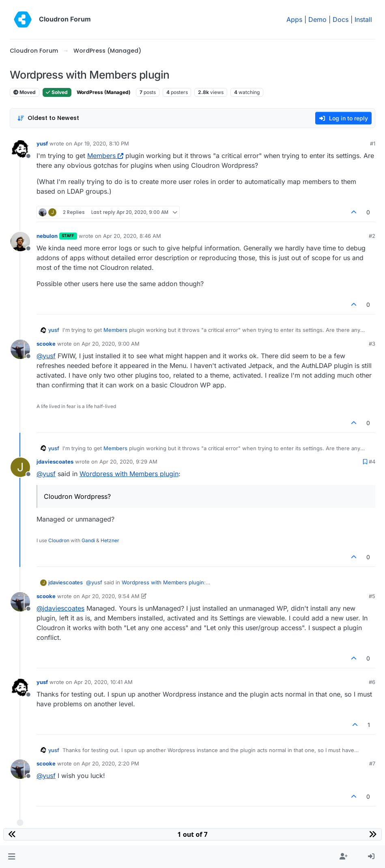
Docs (341, 19)
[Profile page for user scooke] (20, 349)
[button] (12, 857)
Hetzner (110, 540)
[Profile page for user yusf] (20, 149)
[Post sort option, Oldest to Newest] (48, 118)
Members (105, 156)
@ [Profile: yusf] (46, 356)
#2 (372, 236)
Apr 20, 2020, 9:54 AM (111, 596)
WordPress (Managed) (104, 92)
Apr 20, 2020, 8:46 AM (132, 236)
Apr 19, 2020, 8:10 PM (101, 143)
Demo (317, 19)
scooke (46, 344)
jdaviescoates (55, 462)
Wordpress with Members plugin (129, 474)
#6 (372, 682)
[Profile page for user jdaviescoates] (20, 467)
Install (363, 19)
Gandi (88, 540)
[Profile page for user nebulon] (20, 242)
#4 (372, 462)
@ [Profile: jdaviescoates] (60, 608)
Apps (294, 19)
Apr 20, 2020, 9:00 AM (111, 344)
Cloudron (59, 540)
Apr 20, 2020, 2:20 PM (110, 763)
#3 (372, 344)
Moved (25, 92)
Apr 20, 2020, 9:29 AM (128, 462)
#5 (372, 596)
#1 (373, 143)
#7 (372, 763)
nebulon (47, 236)
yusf (42, 143)
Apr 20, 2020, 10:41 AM (103, 682)
